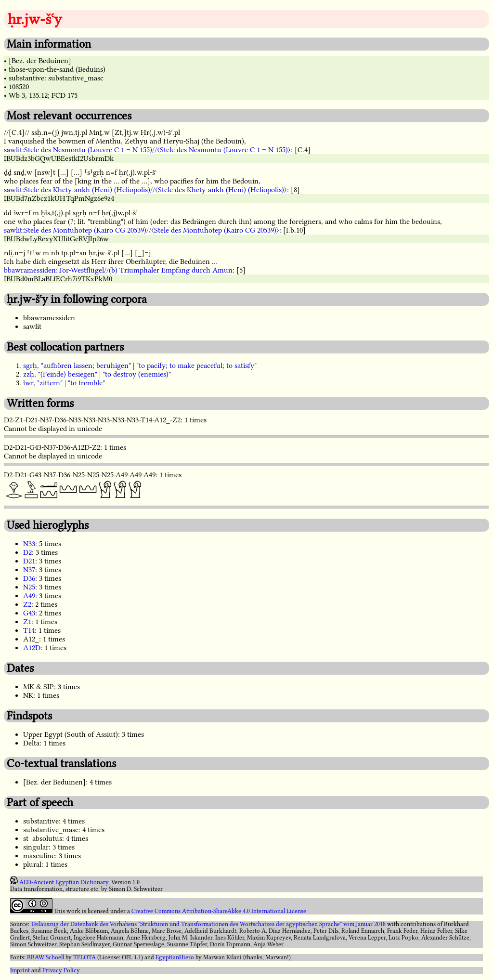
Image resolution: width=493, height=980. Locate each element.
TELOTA (84, 957)
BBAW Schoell (45, 957)
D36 (29, 578)
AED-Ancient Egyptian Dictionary (64, 882)
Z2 (27, 604)
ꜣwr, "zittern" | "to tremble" (64, 383)
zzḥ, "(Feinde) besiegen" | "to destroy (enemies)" (97, 374)
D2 (27, 552)
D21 (29, 561)
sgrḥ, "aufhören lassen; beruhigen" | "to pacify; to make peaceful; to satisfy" (140, 366)
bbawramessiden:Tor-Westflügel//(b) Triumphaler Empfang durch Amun (118, 270)
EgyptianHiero (175, 957)
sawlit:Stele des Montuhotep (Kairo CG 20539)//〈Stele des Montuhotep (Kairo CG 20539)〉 (142, 230)
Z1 (27, 622)
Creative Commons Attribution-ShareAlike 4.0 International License (219, 911)
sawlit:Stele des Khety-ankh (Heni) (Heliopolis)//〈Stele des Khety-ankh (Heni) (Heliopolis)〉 (145, 190)
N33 (29, 544)
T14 (29, 630)
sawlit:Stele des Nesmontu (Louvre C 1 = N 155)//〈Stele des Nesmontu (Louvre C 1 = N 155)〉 (147, 150)
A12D (32, 648)
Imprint (20, 970)
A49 (29, 596)
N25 (29, 587)
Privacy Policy (61, 970)
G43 (29, 613)
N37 (29, 570)
